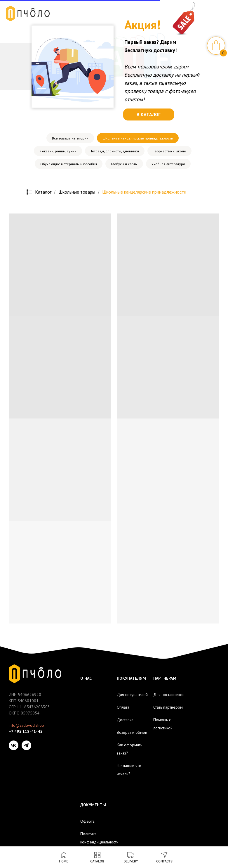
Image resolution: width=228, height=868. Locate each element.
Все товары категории (70, 138)
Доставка (125, 720)
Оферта (87, 821)
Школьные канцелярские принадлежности (138, 138)
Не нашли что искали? (129, 770)
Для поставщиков (169, 695)
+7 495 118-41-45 (26, 731)
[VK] (14, 745)
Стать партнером (168, 707)
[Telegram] (26, 745)
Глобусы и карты (124, 164)
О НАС (86, 678)
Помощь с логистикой (163, 724)
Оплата (123, 707)
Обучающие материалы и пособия (69, 164)
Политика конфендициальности (99, 838)
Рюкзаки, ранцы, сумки (58, 151)
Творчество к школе (169, 151)
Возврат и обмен (132, 732)
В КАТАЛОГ (148, 114)
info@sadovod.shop (26, 725)
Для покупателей (132, 695)
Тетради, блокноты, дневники (115, 151)
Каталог (39, 192)
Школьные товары (77, 192)
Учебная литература (168, 164)
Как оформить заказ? (129, 749)
